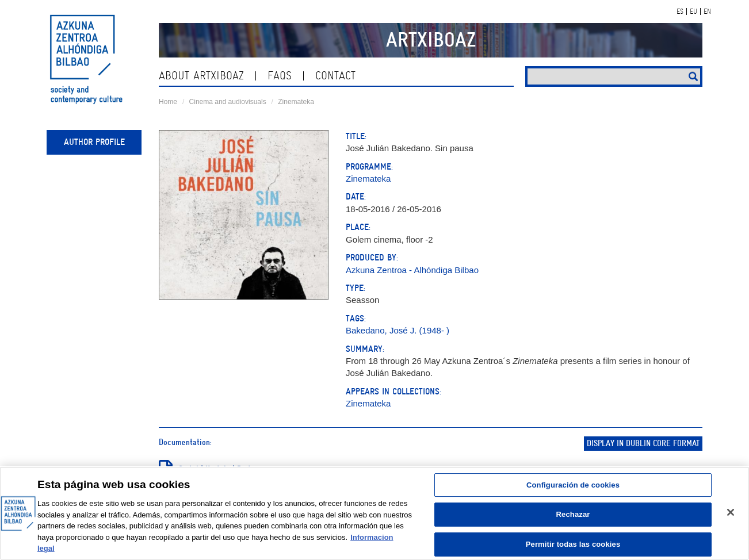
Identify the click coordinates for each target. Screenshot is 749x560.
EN (707, 11)
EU (693, 11)
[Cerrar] (731, 512)
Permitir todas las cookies (573, 544)
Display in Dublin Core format (643, 444)
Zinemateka (296, 102)
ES (680, 11)
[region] (375, 513)
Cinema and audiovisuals (228, 102)
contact (335, 76)
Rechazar (573, 514)
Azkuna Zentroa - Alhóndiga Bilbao (412, 270)
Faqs (280, 76)
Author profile (94, 142)
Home (168, 102)
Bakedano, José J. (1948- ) (398, 330)
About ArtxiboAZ (201, 76)
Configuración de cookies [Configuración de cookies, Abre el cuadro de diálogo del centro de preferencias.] (573, 485)
